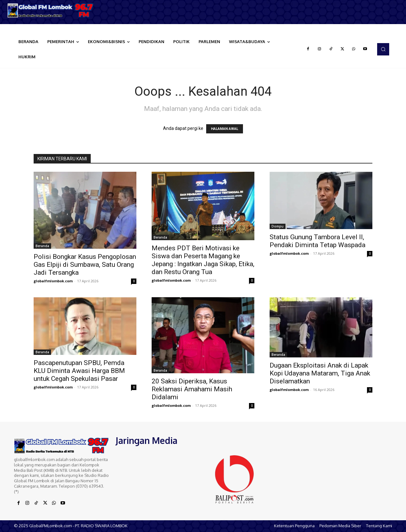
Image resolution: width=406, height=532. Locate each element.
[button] (383, 49)
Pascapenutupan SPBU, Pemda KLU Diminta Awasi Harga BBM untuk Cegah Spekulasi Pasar (79, 371)
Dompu (278, 226)
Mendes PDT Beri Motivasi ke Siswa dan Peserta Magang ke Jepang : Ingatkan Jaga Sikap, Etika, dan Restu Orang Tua (203, 260)
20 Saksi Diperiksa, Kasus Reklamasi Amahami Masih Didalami (192, 389)
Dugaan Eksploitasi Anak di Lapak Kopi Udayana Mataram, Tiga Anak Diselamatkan (320, 373)
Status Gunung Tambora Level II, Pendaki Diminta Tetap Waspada (318, 241)
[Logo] (51, 10)
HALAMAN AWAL (225, 129)
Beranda (42, 246)
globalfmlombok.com (53, 281)
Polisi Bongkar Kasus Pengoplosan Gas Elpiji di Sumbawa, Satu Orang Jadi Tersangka (85, 265)
